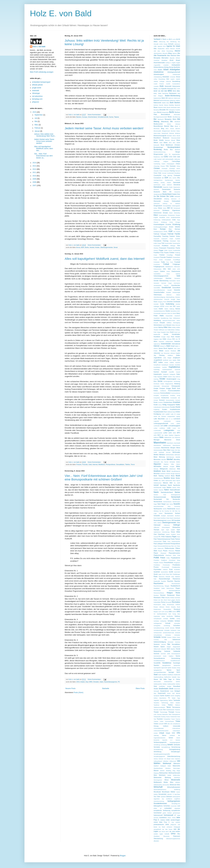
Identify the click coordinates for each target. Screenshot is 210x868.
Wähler (173, 792)
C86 (162, 157)
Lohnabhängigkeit (174, 426)
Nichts (165, 509)
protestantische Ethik (161, 824)
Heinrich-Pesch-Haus (169, 320)
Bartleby (172, 105)
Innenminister (166, 344)
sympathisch (157, 829)
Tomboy (163, 717)
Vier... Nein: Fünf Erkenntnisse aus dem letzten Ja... (43, 156)
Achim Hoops (163, 44)
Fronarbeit (168, 260)
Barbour (156, 105)
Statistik (174, 677)
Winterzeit (173, 785)
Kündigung (157, 414)
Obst (179, 523)
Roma (163, 602)
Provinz (156, 567)
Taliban (171, 700)
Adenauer (177, 44)
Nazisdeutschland (167, 492)
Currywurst (157, 178)
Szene (172, 696)
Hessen (169, 325)
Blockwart (157, 129)
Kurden (165, 409)
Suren (169, 693)
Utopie (168, 733)
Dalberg (156, 183)
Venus (164, 735)
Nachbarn (163, 485)
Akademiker (161, 49)
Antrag (166, 67)
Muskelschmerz (158, 478)
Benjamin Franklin (175, 110)
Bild (179, 119)
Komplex (156, 395)
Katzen (170, 377)
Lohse (156, 428)
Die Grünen (161, 196)
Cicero (161, 171)
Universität (177, 726)
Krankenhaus (168, 402)
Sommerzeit (157, 656)
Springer (171, 672)
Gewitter (169, 292)
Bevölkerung (176, 117)
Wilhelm (178, 782)
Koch (174, 388)
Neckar (177, 492)
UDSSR (161, 724)
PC (119, 682)
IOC (177, 339)
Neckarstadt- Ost (161, 499)
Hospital (163, 332)
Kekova (178, 377)
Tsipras (116, 117)
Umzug (156, 726)
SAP (160, 612)
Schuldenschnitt (103, 117)
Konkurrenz (165, 398)
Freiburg (178, 253)
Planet (156, 553)
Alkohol (177, 51)
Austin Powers (159, 84)
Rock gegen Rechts (174, 600)
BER (83, 247)
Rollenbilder (157, 602)
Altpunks (172, 58)
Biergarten (168, 119)
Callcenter (177, 159)
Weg (174, 771)
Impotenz (161, 341)
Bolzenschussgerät (160, 136)
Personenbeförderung (164, 546)
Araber (83, 682)
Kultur (178, 405)
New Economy (174, 506)
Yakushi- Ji (170, 794)
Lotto (169, 428)
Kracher (161, 402)
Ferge (159, 243)
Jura (179, 360)
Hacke (156, 309)
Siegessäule (176, 647)
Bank (172, 103)
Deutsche (177, 189)
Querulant (177, 572)
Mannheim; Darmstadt (174, 443)
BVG (174, 91)
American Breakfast (161, 60)
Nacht (170, 485)
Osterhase (161, 534)
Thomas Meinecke (162, 714)
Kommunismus (176, 393)
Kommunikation (165, 393)
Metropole (157, 462)
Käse (174, 412)
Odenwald (157, 525)
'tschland (157, 39)
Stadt (160, 675)
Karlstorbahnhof (167, 370)
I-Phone (169, 339)
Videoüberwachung (174, 756)
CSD (174, 157)
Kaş (174, 377)
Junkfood (165, 360)
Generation (172, 281)
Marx (169, 450)
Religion (170, 593)
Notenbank (177, 518)
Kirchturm (157, 384)
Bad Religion (158, 96)
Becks (169, 107)
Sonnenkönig (176, 658)
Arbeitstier (166, 77)
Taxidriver (157, 705)
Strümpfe (156, 691)
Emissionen (172, 215)
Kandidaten (157, 367)
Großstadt (177, 302)
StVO (178, 672)
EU (172, 208)
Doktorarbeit (176, 201)
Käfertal (170, 412)
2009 (35, 179)
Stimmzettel (157, 682)
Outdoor (173, 534)
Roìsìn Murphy (171, 607)
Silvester (164, 649)
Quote (156, 574)
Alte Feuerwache (160, 55)
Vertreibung (158, 752)
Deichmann (157, 185)
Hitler (166, 327)
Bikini (174, 119)
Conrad (164, 173)
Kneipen (162, 388)
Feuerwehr (157, 246)
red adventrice (37, 96)
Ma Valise (165, 435)
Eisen (171, 213)
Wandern (168, 768)
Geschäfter (157, 288)
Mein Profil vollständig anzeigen (42, 72)
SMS (170, 612)
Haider (161, 309)
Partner (178, 539)
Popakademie (175, 558)
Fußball (166, 264)
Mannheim (160, 443)
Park (155, 539)
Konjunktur (157, 398)
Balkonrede (158, 103)
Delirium (169, 185)
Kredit (156, 405)
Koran (156, 402)
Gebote (178, 274)
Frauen (166, 253)
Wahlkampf (167, 763)
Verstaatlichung (158, 749)
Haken (166, 309)
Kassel (178, 372)
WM (179, 761)
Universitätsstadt (159, 728)
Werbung (168, 777)
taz (163, 829)
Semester (171, 642)
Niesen (178, 509)
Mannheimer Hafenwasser (162, 445)
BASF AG (157, 91)
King (179, 379)
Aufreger (162, 81)
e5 (161, 808)
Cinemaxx (166, 171)
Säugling (177, 696)
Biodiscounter (158, 124)
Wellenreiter (177, 775)
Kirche (160, 381)
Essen (171, 227)
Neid (159, 504)
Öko (179, 834)
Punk (171, 569)
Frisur (155, 260)
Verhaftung (157, 745)
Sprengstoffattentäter (160, 672)
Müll (171, 483)
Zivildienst (169, 799)
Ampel (178, 60)
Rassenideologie (165, 579)
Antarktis (166, 65)
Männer (165, 483)
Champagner (170, 164)
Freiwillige (170, 255)
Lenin (172, 424)
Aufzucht (168, 81)
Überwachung (158, 839)
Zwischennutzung (159, 801)
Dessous (156, 189)
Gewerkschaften (159, 292)
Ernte (171, 222)
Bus (171, 149)
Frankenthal (177, 250)
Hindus (156, 327)
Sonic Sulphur (168, 656)
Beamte (161, 107)
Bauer (156, 107)
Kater (178, 374)
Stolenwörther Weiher (172, 682)
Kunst (178, 407)
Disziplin (166, 201)
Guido (162, 304)
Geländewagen (158, 278)
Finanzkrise (171, 248)
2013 (35, 166)
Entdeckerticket (176, 217)
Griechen (170, 302)
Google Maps (175, 299)
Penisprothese (110, 464)
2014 (35, 163)
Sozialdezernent (175, 661)
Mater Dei (174, 450)
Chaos (178, 164)
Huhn (168, 332)
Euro (155, 229)
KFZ (155, 362)
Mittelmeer (172, 469)
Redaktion (157, 588)
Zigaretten (157, 799)
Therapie (171, 712)
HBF (171, 306)
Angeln (173, 63)
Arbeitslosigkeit (159, 74)
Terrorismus (176, 707)
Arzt (168, 79)
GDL (165, 269)
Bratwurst (166, 138)
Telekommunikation (159, 707)
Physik (160, 551)
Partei (173, 539)
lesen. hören (172, 818)
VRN (178, 733)
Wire (178, 785)
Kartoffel (172, 372)
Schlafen (171, 621)
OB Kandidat (176, 520)
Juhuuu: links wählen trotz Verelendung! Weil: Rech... (45, 135)
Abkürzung (162, 42)
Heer (171, 318)
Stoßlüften (162, 686)
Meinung (162, 457)
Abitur (156, 42)
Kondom (173, 395)
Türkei (178, 721)
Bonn (174, 136)
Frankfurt (157, 253)
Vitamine (177, 759)
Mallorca (156, 437)
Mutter (173, 478)
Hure (173, 337)
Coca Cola (157, 173)
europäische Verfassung (162, 810)
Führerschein (158, 269)
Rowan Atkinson (159, 607)
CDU (166, 157)
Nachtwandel (158, 487)
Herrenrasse (158, 325)
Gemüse (169, 278)
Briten (166, 143)
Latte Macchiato (159, 419)
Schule (178, 628)
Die (155, 196)
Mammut (177, 437)
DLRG (174, 178)
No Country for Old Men (170, 511)
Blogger (123, 856)
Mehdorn (162, 455)
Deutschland (167, 194)
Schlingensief (158, 623)
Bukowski (157, 145)
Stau (179, 677)
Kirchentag (177, 381)
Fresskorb (157, 257)
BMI (166, 91)
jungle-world (37, 88)
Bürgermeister (158, 154)
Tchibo (164, 705)
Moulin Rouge (170, 474)
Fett (163, 243)
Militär (178, 466)
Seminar (178, 642)
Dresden (96, 682)
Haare (178, 306)
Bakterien (173, 100)
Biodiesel (177, 122)
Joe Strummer (165, 353)
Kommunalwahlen (174, 391)
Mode (164, 471)
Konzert (178, 400)
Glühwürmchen (158, 299)
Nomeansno (169, 513)
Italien (177, 346)
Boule (178, 136)
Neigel (164, 504)
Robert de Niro (158, 600)
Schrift (167, 628)
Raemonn (162, 577)
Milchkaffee (157, 466)
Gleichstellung (170, 297)
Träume (156, 721)
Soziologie (177, 663)
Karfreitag (157, 370)
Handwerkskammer (159, 311)
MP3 (178, 433)
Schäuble (157, 637)
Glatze (178, 295)
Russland (177, 609)
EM (168, 208)
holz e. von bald (39, 47)
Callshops (157, 161)
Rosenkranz (171, 605)
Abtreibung (173, 42)
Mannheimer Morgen (168, 448)
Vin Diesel (167, 759)
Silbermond (157, 649)
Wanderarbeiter (158, 768)
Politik (156, 558)
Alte (179, 53)
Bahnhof (156, 100)
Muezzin (178, 474)
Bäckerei (177, 150)
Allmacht (165, 53)
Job (179, 351)
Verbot (171, 738)
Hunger (163, 337)
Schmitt (168, 623)
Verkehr (170, 745)
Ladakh (168, 414)
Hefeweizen (177, 318)
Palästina (168, 537)
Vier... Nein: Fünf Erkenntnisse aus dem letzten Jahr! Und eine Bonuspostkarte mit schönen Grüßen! (104, 478)
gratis (164, 813)
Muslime (167, 478)
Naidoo (169, 487)
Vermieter (157, 747)
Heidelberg (157, 320)
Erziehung (176, 224)
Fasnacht (156, 239)
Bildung (156, 122)
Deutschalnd (166, 189)
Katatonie (166, 374)
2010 (35, 176)
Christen (157, 168)
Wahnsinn (177, 763)
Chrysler (156, 171)
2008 (35, 182)
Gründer (156, 304)
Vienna (156, 759)
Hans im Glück (172, 313)
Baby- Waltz (158, 93)
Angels (178, 63)
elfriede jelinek (37, 85)
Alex (159, 51)
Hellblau (169, 323)
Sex (169, 644)
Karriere (156, 372)
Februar (38, 128)
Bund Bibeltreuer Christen (170, 145)
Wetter (166, 782)
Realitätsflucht (175, 586)
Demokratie (158, 187)
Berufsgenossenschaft (160, 117)
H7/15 (167, 306)
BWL (178, 91)
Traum (173, 719)
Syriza (111, 117)
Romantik (169, 602)
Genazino (177, 278)
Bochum (173, 131)
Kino (155, 381)
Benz (155, 112)
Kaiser (166, 362)
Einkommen (158, 213)
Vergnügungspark (175, 742)
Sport (178, 670)
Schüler (164, 637)
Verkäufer (177, 745)
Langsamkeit (171, 416)
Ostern (168, 534)
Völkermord (173, 761)
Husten (178, 337)
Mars (165, 450)
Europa (85, 117)
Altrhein (178, 58)
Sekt (166, 640)
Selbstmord (176, 640)
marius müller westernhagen (170, 820)
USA (165, 724)
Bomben (170, 136)
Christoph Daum (175, 168)
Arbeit (166, 70)
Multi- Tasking (159, 476)
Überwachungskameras (173, 839)
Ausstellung (176, 81)
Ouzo (179, 534)
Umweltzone (176, 724)
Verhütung (164, 745)
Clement (178, 171)
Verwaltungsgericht (159, 756)
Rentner (163, 595)
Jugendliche (158, 358)
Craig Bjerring (168, 175)
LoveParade (157, 430)
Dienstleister (158, 199)
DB (163, 178)
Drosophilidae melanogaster (172, 206)
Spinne (169, 670)
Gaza (168, 274)
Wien (172, 782)
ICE (174, 339)
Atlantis (156, 81)
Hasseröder (169, 316)
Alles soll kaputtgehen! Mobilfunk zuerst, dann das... (44, 149)
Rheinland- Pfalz (159, 598)
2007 (35, 186)
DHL (170, 178)
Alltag (170, 53)
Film (179, 246)
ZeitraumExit (176, 797)
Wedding (169, 771)
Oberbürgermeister (106, 247)
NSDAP (156, 485)
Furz (172, 262)
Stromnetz (177, 689)
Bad (179, 93)
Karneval (177, 370)
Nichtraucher (158, 509)
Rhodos (168, 598)
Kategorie (173, 374)
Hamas (178, 309)
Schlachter (163, 621)
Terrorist (156, 710)
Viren (173, 759)
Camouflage (176, 161)
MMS (174, 433)
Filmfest (156, 248)
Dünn (165, 208)
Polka (168, 558)
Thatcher (177, 710)
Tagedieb (156, 700)
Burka (166, 149)
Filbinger (173, 246)
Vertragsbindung (175, 749)
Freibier (172, 253)
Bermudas (177, 115)
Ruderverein (157, 609)
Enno (168, 217)
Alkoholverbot (158, 53)
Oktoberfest (176, 527)
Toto (155, 719)
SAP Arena (165, 612)
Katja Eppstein (158, 377)
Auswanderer (176, 84)
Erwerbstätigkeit (159, 224)
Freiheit (162, 255)
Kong (178, 395)
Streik (171, 689)
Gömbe (178, 304)
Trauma (178, 719)
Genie (178, 281)
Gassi (168, 271)
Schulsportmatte (159, 630)
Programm (177, 563)
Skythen (173, 649)
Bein (179, 107)
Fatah (171, 239)
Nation (167, 490)
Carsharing (157, 164)
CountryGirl (158, 175)
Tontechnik (174, 717)
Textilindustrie (170, 710)
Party (164, 541)
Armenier (173, 77)
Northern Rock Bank (167, 518)
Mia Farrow (165, 462)
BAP (179, 89)
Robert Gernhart (175, 598)
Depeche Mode (168, 187)
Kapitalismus (174, 367)
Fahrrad (171, 234)
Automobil (168, 86)
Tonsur (168, 717)
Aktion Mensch (170, 49)
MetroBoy (177, 459)
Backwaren (173, 93)
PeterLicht (160, 548)
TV (169, 698)
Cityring (172, 171)
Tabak (174, 698)
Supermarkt (162, 693)
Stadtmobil (177, 675)
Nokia (161, 513)
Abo (168, 42)
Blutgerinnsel (166, 131)
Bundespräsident (174, 147)
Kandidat (177, 365)
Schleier (177, 621)
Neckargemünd (175, 495)
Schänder (177, 635)
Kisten (162, 384)
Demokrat (177, 185)
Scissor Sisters (172, 637)
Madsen (171, 435)
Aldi (155, 51)
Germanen (177, 283)
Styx (155, 693)
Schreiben (177, 625)
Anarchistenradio (159, 63)
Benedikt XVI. (164, 110)
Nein (168, 504)
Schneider (177, 623)
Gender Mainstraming (161, 281)
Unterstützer (176, 731)
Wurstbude (157, 792)
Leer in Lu (169, 419)
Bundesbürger (158, 147)
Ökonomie (166, 836)
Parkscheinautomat (164, 539)
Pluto (174, 555)
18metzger (36, 93)
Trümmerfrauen (169, 721)
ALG (170, 39)
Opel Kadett (170, 530)
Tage (179, 698)
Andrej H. (168, 63)
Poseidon (156, 560)
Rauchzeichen (176, 584)
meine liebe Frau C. (162, 822)
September (39, 115)
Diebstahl (177, 196)
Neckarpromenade (160, 497)
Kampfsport (165, 365)
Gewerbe (177, 290)
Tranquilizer (167, 719)
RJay (167, 574)
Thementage (164, 712)
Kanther (165, 367)
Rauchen (170, 581)
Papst (174, 537)
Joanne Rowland (170, 351)
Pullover (165, 570)
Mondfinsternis (176, 471)
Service (163, 644)
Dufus (155, 208)
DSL (179, 178)
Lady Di (173, 414)
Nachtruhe (177, 485)
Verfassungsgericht (160, 742)
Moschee (157, 473)
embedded (168, 808)
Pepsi (155, 546)
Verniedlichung (166, 747)
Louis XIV (176, 428)
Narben (156, 490)
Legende (156, 421)
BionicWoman (158, 126)
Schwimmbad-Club (168, 633)
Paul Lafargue (158, 544)
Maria (178, 448)
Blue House (170, 129)
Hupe (168, 337)
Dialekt (174, 194)
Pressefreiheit (168, 562)
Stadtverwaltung (159, 677)
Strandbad (177, 686)
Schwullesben (158, 635)
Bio (171, 122)
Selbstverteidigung (160, 642)
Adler (155, 46)
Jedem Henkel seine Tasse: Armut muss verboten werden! (104, 128)
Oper (178, 530)
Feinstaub (173, 241)
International (176, 344)
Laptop (178, 416)
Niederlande (171, 509)
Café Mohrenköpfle (168, 159)
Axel (159, 89)
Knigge (169, 388)
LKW (163, 414)
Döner (160, 208)
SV (155, 614)
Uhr (171, 724)
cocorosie (174, 806)
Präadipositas (176, 567)
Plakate (177, 551)
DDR (166, 178)
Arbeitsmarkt (176, 74)
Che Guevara (171, 166)
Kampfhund (157, 365)
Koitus (156, 391)
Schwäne (168, 635)
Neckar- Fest (160, 495)
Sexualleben (120, 464)
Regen (178, 588)
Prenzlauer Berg (174, 560)
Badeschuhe (157, 98)
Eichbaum (166, 210)
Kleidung (177, 384)
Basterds (177, 105)
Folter (166, 250)
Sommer (157, 654)
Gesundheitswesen (159, 290)
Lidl (161, 426)
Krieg (165, 405)
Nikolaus (156, 511)
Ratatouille (157, 581)
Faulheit (178, 239)
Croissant (177, 175)
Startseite (106, 688)
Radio (156, 577)
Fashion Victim (175, 236)
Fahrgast (163, 234)
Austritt (168, 84)
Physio (165, 551)
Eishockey (177, 213)
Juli (36, 118)
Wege (178, 771)
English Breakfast (159, 217)
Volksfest (166, 761)
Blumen (178, 129)
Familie (177, 234)
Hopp (159, 332)
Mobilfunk (102, 464)
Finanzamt (163, 248)
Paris (179, 537)
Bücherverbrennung (160, 152)
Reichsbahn (157, 591)
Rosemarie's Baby (160, 605)
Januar (37, 131)
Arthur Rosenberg (159, 79)
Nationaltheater (175, 490)
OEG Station (158, 523)
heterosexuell (158, 815)
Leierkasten (167, 421)
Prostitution (176, 565)
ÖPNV (173, 834)
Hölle (164, 339)
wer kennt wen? (164, 831)
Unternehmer (176, 728)
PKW (163, 537)
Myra (174, 481)
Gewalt (169, 290)
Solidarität (177, 651)
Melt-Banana (170, 457)
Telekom (178, 705)
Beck (165, 107)
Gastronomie (176, 271)
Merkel (170, 459)
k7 (175, 815)
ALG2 (174, 39)
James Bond (163, 348)
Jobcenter (157, 353)
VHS (173, 733)
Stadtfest (164, 675)
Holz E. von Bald (61, 13)
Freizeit (79, 464)
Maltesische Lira (169, 437)
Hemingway (177, 323)
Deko (164, 185)
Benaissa (156, 110)
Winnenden (166, 785)
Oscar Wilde (175, 532)
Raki (155, 579)
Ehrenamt (157, 210)
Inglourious (157, 344)
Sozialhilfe (157, 663)
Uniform (166, 726)
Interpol (162, 346)
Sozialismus (167, 663)
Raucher (177, 581)
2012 (35, 169)
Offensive (156, 527)
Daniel (169, 183)
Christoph (164, 168)
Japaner (170, 348)
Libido (178, 424)
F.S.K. (166, 232)
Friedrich (169, 257)
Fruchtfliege (177, 260)
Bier (155, 119)
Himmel (178, 325)
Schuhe (172, 628)
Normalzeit (170, 516)
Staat (156, 675)
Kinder (97, 247)
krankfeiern (163, 818)
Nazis (156, 492)
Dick (179, 194)
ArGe (155, 70)
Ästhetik (167, 834)
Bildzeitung (165, 122)
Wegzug (156, 773)
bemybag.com (37, 99)
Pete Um (174, 546)
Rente (178, 593)
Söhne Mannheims (160, 698)
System (167, 696)
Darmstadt (177, 182)
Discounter (157, 201)
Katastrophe (158, 374)
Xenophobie (162, 794)
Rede (163, 588)
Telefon (128, 464)
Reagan (167, 586)
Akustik (178, 49)
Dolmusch (157, 204)
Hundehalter (176, 334)
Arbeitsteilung (158, 77)
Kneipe (156, 388)
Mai (36, 121)
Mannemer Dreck (172, 440)
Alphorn (175, 53)
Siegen (169, 647)
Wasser (156, 771)
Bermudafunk (166, 114)
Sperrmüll (164, 668)
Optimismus (157, 532)
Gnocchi (167, 299)
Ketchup (156, 379)
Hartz (162, 316)
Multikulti (167, 476)
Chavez (163, 166)
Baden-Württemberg (172, 96)
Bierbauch (161, 119)
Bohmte (172, 133)
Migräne (166, 464)
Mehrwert (177, 455)
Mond (169, 471)
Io (165, 346)
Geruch (166, 285)
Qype (160, 574)
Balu (168, 103)
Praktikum (164, 560)
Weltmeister (158, 777)
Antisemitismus (159, 67)
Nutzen (169, 520)
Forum (170, 250)
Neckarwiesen (167, 502)
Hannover (164, 313)
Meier (156, 457)
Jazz (175, 348)
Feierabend (158, 241)
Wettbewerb (158, 782)
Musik (178, 476)
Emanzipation (163, 215)
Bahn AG (165, 98)
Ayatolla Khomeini (167, 89)
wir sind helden (175, 831)
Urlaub (162, 733)
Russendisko (167, 609)
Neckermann (176, 502)
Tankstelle (177, 700)
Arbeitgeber (175, 70)
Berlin (87, 247)
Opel (163, 530)
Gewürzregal (176, 292)
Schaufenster (158, 619)
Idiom (156, 341)
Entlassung (157, 220)
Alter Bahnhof (172, 55)
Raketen (178, 577)
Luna (179, 430)
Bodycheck (165, 133)
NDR (179, 483)
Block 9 (177, 126)
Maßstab (161, 452)
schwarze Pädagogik (173, 827)
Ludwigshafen (169, 430)
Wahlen (157, 763)
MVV (159, 435)
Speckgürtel (157, 668)
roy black (162, 827)
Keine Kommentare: (95, 115)
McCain (168, 452)
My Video (162, 481)
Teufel (161, 710)
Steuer (156, 679)
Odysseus (167, 525)
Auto (162, 86)
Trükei (161, 721)
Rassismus (176, 579)
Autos (156, 89)
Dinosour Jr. (176, 199)
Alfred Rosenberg (167, 51)
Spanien (156, 665)
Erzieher (168, 224)
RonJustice (176, 602)
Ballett (164, 103)
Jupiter (174, 360)
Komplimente (165, 395)
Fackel (178, 232)
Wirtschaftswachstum (160, 790)
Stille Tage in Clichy (172, 679)
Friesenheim (176, 257)
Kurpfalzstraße (159, 412)
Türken (156, 724)
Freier (155, 255)
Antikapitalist (176, 65)
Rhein (178, 595)
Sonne (178, 656)
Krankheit (177, 402)
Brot (170, 143)
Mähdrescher (158, 483)
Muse (173, 476)
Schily (178, 619)
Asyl (87, 682)
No (160, 511)
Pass (169, 541)
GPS (179, 269)
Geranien (156, 283)
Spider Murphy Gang (174, 668)
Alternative (165, 58)
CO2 (171, 157)
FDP (171, 231)
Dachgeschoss (158, 180)
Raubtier (164, 581)
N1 (175, 483)
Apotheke (177, 67)
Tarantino (156, 703)
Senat (115, 247)
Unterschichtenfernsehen (161, 731)
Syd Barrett (176, 693)
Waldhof (156, 766)
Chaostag (157, 166)
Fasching (165, 236)
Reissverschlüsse (159, 593)
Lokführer (162, 428)
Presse (161, 563)
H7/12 (162, 306)
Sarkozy (177, 616)
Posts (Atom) (78, 693)
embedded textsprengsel (41, 82)
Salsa (163, 616)
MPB (155, 435)
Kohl (179, 388)
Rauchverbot (158, 583)
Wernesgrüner (158, 780)
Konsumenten (170, 400)
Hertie (164, 325)
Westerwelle (175, 780)
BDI (162, 91)
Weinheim (162, 775)
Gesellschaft (166, 288)
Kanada (172, 365)
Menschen (157, 459)
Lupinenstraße (158, 433)
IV (179, 339)
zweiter (156, 834)
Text (164, 710)
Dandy (163, 183)
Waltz (169, 766)
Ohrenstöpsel (166, 527)
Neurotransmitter (159, 506)
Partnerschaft (158, 541)
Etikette (177, 227)
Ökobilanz (157, 836)
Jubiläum (170, 355)
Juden (178, 355)
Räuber (156, 612)
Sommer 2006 (165, 654)
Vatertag (156, 735)
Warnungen (177, 768)
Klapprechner (169, 384)
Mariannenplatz (158, 450)
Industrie (177, 341)
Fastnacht (164, 239)
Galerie (162, 271)
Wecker (162, 771)
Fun (168, 262)
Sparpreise (177, 665)
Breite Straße (159, 140)
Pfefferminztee (169, 548)
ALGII (178, 39)
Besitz (170, 117)
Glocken (178, 297)
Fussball (177, 262)
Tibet (170, 714)
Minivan (156, 469)
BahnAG (171, 98)
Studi (172, 691)
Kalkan (172, 362)
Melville (178, 457)
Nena (171, 504)
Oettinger (177, 525)
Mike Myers (176, 464)
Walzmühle (176, 766)
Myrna (178, 481)
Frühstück (157, 262)
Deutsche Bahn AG (163, 192)
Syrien (162, 696)
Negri (155, 504)
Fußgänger (176, 264)
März (37, 125)
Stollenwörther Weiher (160, 684)
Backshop (165, 93)
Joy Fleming (159, 355)
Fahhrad (156, 234)
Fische (178, 248)
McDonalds (176, 452)
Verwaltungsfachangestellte (162, 754)
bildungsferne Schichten (162, 806)
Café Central (158, 159)
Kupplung (157, 409)
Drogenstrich (158, 206)
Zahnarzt (169, 797)
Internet (95, 464)
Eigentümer (176, 210)
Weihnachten (164, 773)
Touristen (160, 719)
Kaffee (161, 362)
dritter (155, 808)
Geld (90, 464)
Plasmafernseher (174, 553)
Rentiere (156, 595)
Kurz (165, 412)
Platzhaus (168, 555)
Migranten (157, 464)
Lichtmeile (157, 426)
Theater (156, 712)
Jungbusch (176, 358)
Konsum (162, 400)
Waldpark (163, 766)
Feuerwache (176, 243)
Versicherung (176, 747)
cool (179, 806)
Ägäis (161, 834)
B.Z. (175, 89)
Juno (170, 360)
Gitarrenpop (158, 295)
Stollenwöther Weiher (174, 684)
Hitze (170, 327)
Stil (161, 679)
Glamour (169, 295)
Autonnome (176, 86)
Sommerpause (176, 654)
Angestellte (157, 65)
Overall (156, 537)
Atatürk (178, 79)
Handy (168, 311)
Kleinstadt (157, 386)
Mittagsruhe (164, 469)
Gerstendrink (158, 285)
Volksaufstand (158, 761)
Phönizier (171, 551)
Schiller (172, 619)
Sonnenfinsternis (159, 658)
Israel (173, 346)
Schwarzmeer (158, 633)
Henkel (92, 247)
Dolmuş (165, 204)
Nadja (164, 487)
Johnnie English (175, 353)
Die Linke (170, 196)
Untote (156, 733)
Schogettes (157, 626)
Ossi (155, 534)
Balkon (178, 100)
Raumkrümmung (159, 586)
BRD (91, 682)
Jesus (161, 351)
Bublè (178, 143)
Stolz (155, 686)
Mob (179, 469)
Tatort (172, 703)
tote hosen (169, 829)
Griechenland (92, 117)
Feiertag (166, 241)
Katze (165, 377)
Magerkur (177, 435)
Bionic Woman (174, 124)
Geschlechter (176, 285)
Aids (155, 49)
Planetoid (163, 553)
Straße (156, 689)
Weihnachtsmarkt (174, 773)
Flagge (161, 250)
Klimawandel (176, 386)
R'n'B (164, 574)
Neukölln (177, 504)
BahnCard (177, 98)
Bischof (167, 126)
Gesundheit (176, 288)
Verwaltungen (175, 752)
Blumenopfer (157, 131)
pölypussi (36, 102)
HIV (174, 306)
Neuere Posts (71, 688)
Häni (161, 339)
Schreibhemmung (159, 628)
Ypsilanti (163, 797)
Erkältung (164, 222)
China (178, 166)
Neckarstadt (176, 497)
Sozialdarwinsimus (159, 661)
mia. (173, 822)
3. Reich (164, 39)
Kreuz (160, 405)
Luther (165, 433)
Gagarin (156, 271)
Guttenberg (170, 304)
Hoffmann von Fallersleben (167, 330)
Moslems (163, 474)
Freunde (85, 464)
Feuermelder (168, 243)
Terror (133, 464)
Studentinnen (165, 691)
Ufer (169, 724)
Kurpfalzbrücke (175, 409)
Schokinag (167, 626)
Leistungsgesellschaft (161, 423)
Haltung (172, 309)
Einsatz (165, 213)
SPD (178, 612)
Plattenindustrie (159, 555)
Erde (174, 220)
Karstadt (164, 372)
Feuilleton (165, 246)
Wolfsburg (177, 790)
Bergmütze (165, 112)
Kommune (157, 393)
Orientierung (166, 532)
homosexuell (169, 815)
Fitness (156, 250)
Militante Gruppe (169, 466)
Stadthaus (170, 675)
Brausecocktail (176, 138)
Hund (172, 332)
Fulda (163, 262)
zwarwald (36, 91)
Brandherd (157, 138)
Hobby (174, 327)
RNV (171, 574)
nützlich (178, 822)
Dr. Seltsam (175, 204)
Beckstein (174, 107)
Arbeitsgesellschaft (174, 72)
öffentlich (156, 841)
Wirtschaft (158, 787)
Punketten (177, 570)
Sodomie (167, 651)
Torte (179, 717)
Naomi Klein (176, 487)
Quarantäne (164, 572)
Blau (172, 126)
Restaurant (171, 595)
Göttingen (157, 306)
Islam (102, 682)
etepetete (177, 808)
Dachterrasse (169, 180)
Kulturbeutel (157, 407)
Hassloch (177, 316)
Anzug (171, 67)
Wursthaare (166, 792)
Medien (156, 455)
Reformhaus (170, 588)
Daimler (178, 180)
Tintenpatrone (176, 714)
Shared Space (159, 647)
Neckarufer (176, 499)
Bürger (178, 152)
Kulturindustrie (165, 407)
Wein (155, 775)
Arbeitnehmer (159, 72)
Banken (79, 117)
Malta (161, 437)
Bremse (167, 140)
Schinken (156, 621)
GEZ (169, 269)
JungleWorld (158, 360)
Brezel (173, 140)
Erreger (178, 222)
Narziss (161, 490)
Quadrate (157, 572)
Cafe (179, 157)
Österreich (177, 836)
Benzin (159, 112)
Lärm (170, 433)
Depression (177, 187)
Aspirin (172, 79)
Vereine (178, 740)
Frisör (161, 260)
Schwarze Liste (175, 630)
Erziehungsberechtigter (161, 227)
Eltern (156, 215)
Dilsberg (167, 199)
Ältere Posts (140, 688)
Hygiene (156, 339)
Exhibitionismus (158, 232)
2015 (78, 682)
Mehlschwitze (170, 455)
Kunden (173, 407)
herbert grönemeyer (174, 813)
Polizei (163, 558)
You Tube (157, 797)
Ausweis (156, 86)
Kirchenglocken (168, 381)
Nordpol (163, 516)
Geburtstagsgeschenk (161, 276)
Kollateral (163, 391)
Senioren (157, 644)
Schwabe (167, 630)
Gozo (156, 302)
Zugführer (177, 799)
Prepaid (156, 563)
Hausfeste (157, 318)
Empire (178, 215)
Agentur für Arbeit (173, 46)
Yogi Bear (177, 794)
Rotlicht (178, 605)
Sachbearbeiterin (162, 614)
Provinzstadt (165, 567)
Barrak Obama (164, 105)
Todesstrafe (157, 717)
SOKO (174, 612)
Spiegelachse (158, 670)
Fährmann (177, 267)
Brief (161, 143)
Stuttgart (177, 691)
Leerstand (177, 419)
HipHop (161, 327)
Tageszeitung (164, 700)
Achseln (171, 44)
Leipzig (178, 421)
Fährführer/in (169, 267)
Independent (169, 341)
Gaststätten (157, 274)
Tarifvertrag (165, 703)
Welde (169, 775)
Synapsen (157, 696)
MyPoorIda (169, 481)
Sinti (168, 649)
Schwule (177, 633)
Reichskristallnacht (175, 591)
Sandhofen (170, 616)
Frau (162, 253)
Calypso (166, 161)
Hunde (166, 334)
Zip (163, 799)
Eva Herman (174, 229)
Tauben (178, 703)
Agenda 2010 (162, 46)
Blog (163, 128)
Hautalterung (164, 318)
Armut (78, 247)
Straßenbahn (164, 689)
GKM (174, 269)
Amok (172, 60)
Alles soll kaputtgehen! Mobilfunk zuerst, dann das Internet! (105, 259)
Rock (165, 600)
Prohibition (157, 565)
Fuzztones (157, 264)
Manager (157, 440)
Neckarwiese (158, 502)
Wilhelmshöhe (158, 785)
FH (174, 232)
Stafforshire (168, 677)
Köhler (178, 412)
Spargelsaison (166, 665)
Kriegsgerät (171, 405)
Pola (179, 555)
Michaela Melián (175, 462)
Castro (163, 164)
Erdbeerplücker (166, 220)
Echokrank (177, 208)
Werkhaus (177, 778)
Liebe (165, 426)
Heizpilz (162, 323)
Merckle (164, 460)
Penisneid (167, 544)
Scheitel (166, 619)
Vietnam (161, 759)
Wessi (166, 780)
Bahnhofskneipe (165, 100)
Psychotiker (158, 569)
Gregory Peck (162, 302)
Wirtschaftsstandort (174, 787)
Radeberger (177, 574)
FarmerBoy (157, 236)
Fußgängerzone (159, 267)
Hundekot (157, 337)
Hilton (174, 325)
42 (168, 39)
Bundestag (158, 149)
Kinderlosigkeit (171, 379)
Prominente (166, 565)
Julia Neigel (167, 358)
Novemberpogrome (111, 682)
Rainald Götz (170, 577)
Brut (174, 143)
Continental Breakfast (173, 173)
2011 (35, 172)
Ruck (179, 607)
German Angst (166, 283)
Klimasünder (165, 386)
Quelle (171, 572)
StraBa (169, 686)
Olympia (156, 530)
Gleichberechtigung (159, 297)
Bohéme (178, 133)
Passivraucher (176, 541)
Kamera (178, 362)
